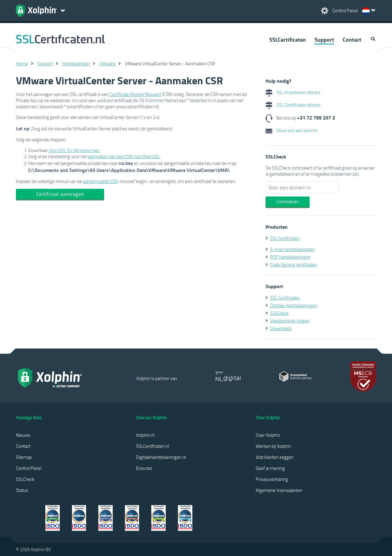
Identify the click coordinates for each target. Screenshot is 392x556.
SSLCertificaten (288, 40)
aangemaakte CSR (100, 181)
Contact (352, 40)
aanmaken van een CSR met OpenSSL (124, 156)
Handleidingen (76, 63)
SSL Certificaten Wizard (293, 105)
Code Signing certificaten (294, 265)
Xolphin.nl (145, 435)
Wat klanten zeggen (275, 457)
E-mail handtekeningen (292, 249)
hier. (74, 150)
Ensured (144, 468)
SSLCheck (279, 313)
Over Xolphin (268, 435)
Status (22, 490)
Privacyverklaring (272, 479)
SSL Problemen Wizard (293, 92)
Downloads (281, 328)
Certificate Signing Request (135, 94)
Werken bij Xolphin (273, 446)
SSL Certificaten (285, 238)
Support (324, 40)
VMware (107, 63)
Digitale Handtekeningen (294, 305)
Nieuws (23, 435)
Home (22, 63)
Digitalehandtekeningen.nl (161, 457)
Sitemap (24, 457)
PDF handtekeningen (290, 257)
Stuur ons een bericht (291, 130)
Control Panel (29, 468)
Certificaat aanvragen (60, 194)
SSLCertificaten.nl (153, 446)
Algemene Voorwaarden (279, 490)
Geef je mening (270, 468)
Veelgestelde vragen (290, 321)
